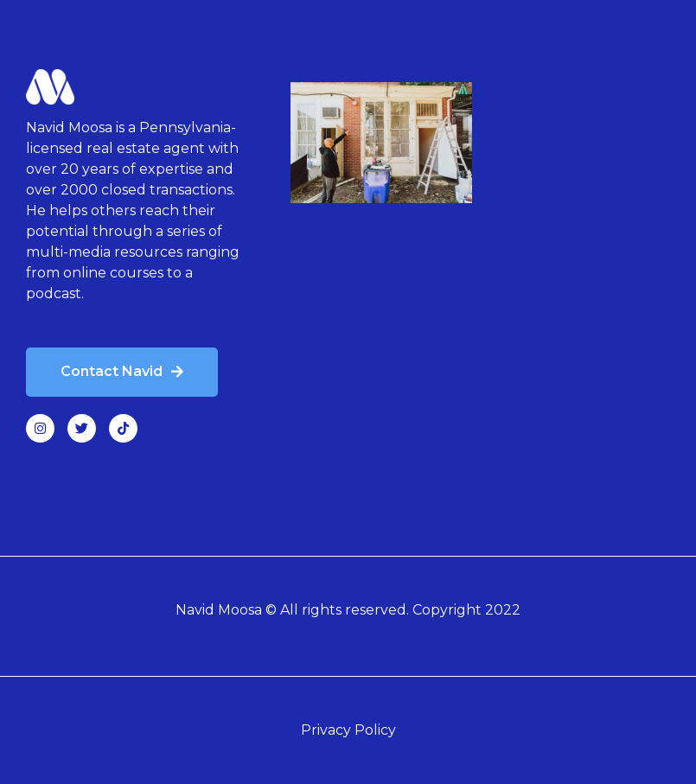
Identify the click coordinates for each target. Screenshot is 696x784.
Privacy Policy (348, 730)
